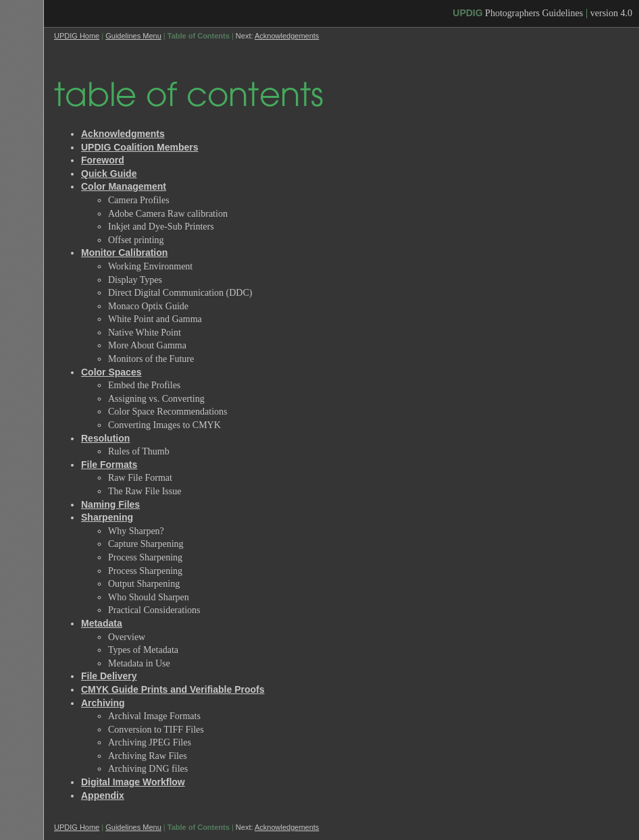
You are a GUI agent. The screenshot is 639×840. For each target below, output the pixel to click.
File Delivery (109, 676)
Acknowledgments (123, 134)
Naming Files (110, 504)
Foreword (103, 160)
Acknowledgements (287, 36)
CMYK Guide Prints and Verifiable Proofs (173, 689)
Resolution (105, 438)
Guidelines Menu (133, 36)
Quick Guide (109, 174)
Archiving (103, 703)
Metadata (102, 623)
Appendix (103, 795)
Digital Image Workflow (133, 782)
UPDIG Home (77, 36)
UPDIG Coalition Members (139, 147)
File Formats (109, 465)
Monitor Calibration (124, 253)
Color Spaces (111, 372)
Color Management (124, 186)
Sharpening (107, 517)
